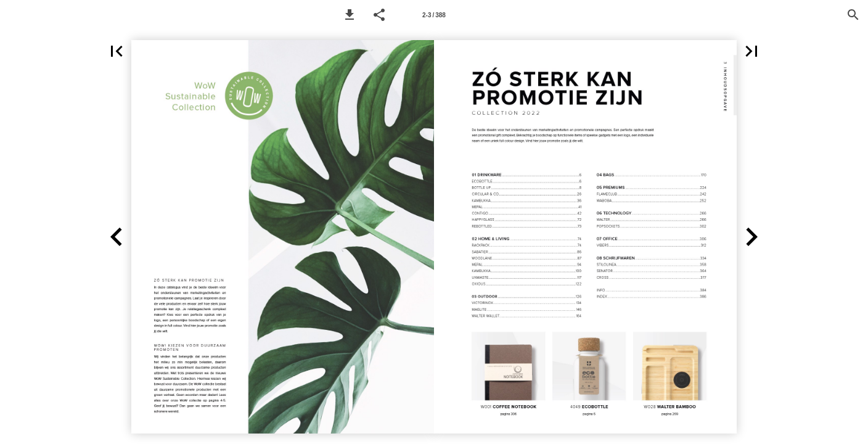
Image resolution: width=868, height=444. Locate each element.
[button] (350, 15)
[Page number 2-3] (434, 15)
